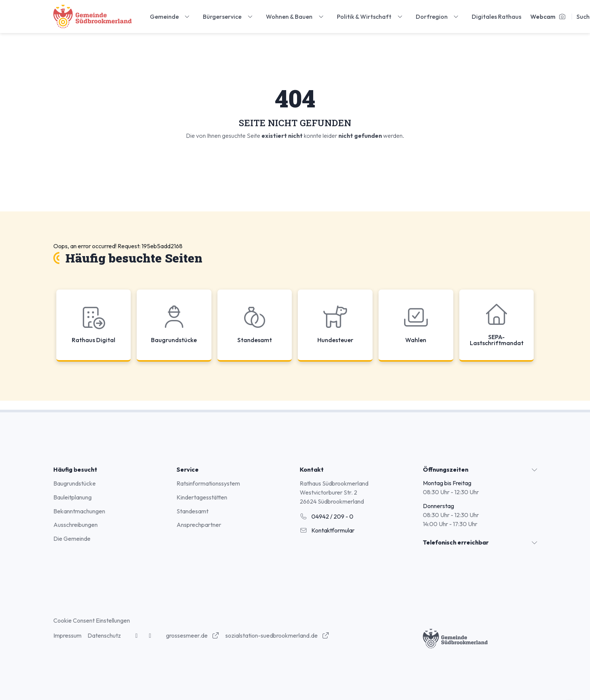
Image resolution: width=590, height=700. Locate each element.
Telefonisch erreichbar (456, 542)
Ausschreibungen (75, 525)
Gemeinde (171, 17)
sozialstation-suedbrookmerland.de (277, 635)
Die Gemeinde (72, 539)
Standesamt (192, 511)
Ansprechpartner (199, 525)
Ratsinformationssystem (208, 483)
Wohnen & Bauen (295, 17)
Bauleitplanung (72, 497)
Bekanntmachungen (79, 511)
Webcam (548, 17)
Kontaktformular (327, 530)
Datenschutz (104, 635)
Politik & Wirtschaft (370, 17)
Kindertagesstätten (202, 497)
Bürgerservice (228, 17)
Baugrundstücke (75, 483)
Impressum (67, 635)
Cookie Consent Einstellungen (92, 620)
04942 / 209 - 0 (327, 516)
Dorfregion (438, 17)
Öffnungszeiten (446, 469)
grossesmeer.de (193, 635)
